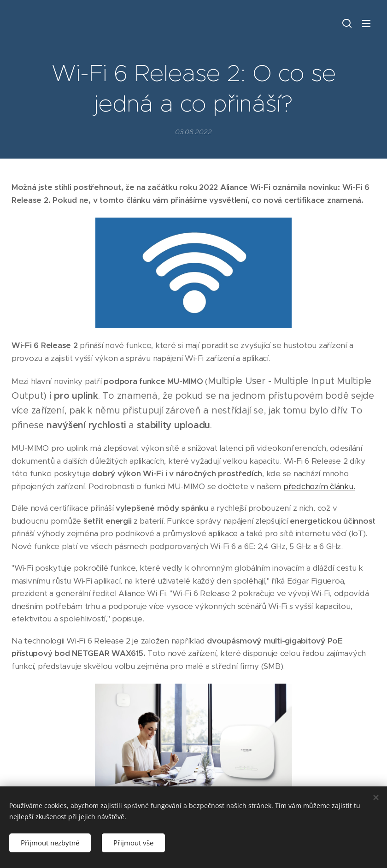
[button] (347, 23)
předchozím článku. (319, 486)
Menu (366, 24)
